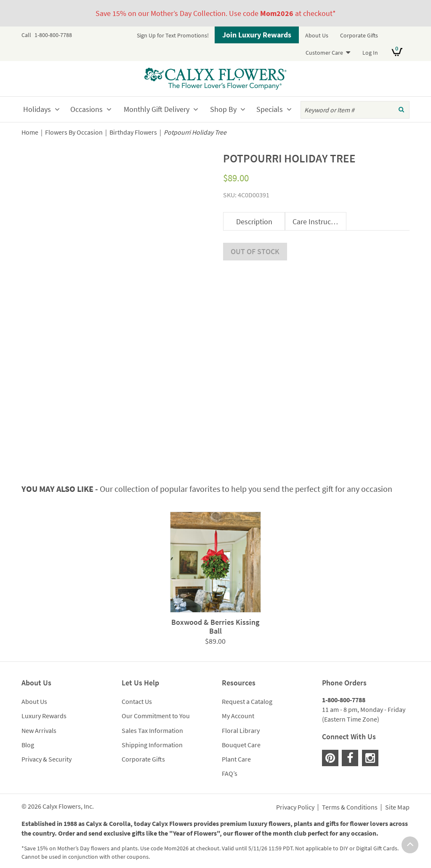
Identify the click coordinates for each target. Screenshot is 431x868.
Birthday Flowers (133, 132)
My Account (238, 709)
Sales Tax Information (152, 724)
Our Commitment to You (156, 709)
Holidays (37, 109)
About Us (317, 35)
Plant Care (236, 753)
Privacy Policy (295, 801)
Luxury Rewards (44, 709)
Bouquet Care (241, 738)
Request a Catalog (247, 695)
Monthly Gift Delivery (157, 109)
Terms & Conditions (350, 801)
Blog (28, 738)
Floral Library (241, 724)
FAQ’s (230, 767)
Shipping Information (152, 738)
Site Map (397, 801)
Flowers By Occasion (74, 132)
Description (254, 222)
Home (30, 132)
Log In (370, 53)
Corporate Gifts (359, 35)
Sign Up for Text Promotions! (173, 35)
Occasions (86, 109)
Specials (270, 109)
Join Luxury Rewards (257, 35)
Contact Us (137, 695)
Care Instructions (319, 222)
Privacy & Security (47, 753)
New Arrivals (39, 724)
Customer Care (324, 53)
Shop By (223, 109)
